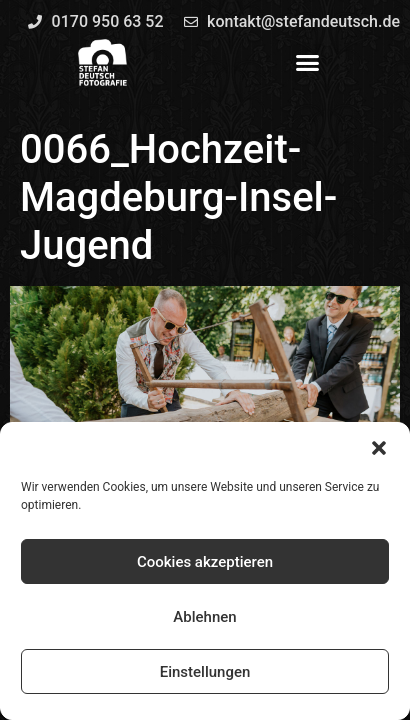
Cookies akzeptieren (205, 562)
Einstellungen (205, 672)
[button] (379, 448)
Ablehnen (204, 617)
